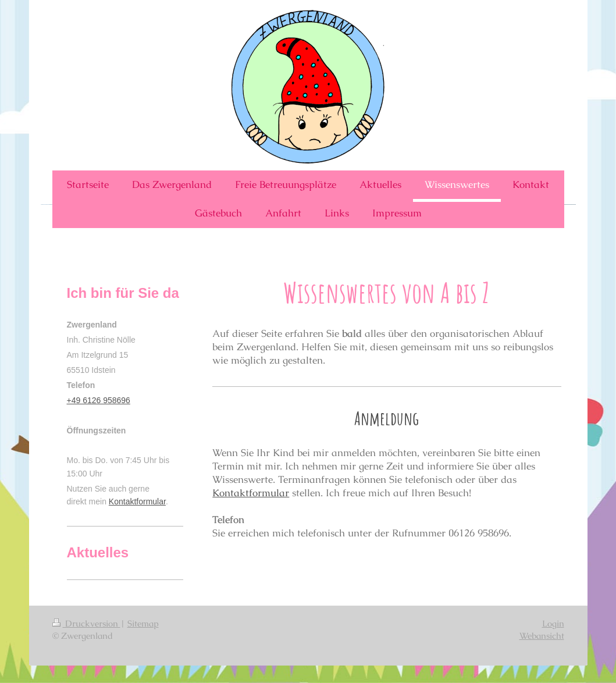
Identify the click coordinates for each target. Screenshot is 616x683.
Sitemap (143, 623)
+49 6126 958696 (99, 400)
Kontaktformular (251, 493)
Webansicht (542, 636)
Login (553, 623)
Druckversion (86, 623)
